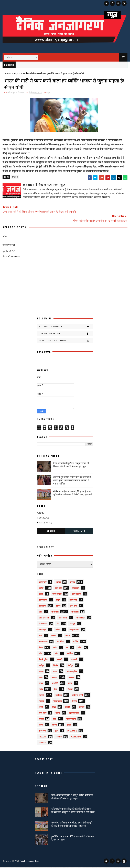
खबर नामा (73, 607)
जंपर (40, 637)
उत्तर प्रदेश (58, 589)
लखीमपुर (59, 696)
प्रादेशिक (70, 654)
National (76, 738)
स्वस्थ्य (41, 726)
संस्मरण (82, 708)
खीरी (40, 613)
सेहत (54, 720)
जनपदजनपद (43, 643)
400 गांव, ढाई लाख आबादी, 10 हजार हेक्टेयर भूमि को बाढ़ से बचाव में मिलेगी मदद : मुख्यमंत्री (73, 494)
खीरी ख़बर (75, 613)
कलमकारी (76, 589)
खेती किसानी (43, 625)
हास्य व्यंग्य (42, 732)
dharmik (72, 732)
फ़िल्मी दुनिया (43, 660)
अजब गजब (43, 583)
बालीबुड (41, 666)
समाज (58, 714)
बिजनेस (56, 666)
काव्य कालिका (77, 595)
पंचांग (55, 648)
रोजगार (70, 690)
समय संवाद (43, 714)
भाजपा (41, 672)
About (40, 514)
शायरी (41, 708)
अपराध (72, 583)
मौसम (41, 684)
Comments (79, 532)
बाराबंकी (74, 660)
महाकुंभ (54, 678)
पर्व (67, 648)
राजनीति (55, 684)
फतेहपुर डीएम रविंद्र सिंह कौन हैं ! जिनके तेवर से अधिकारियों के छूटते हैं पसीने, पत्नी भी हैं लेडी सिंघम (73, 811)
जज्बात (54, 637)
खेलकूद (72, 625)
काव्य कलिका (57, 595)
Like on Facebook (66, 335)
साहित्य (41, 720)
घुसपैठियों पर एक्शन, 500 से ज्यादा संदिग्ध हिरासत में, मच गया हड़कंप (72, 839)
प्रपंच (56, 654)
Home (8, 73)
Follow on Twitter (66, 328)
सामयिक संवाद (74, 714)
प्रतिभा (80, 648)
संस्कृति (67, 708)
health (43, 738)
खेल (58, 625)
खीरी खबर (55, 613)
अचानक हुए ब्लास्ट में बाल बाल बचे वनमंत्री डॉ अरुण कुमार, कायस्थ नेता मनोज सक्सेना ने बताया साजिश (72, 481)
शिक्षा (54, 708)
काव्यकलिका (43, 601)
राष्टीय (70, 684)
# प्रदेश (15, 178)
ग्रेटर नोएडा (42, 631)
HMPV (59, 738)
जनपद (68, 637)
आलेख (41, 589)
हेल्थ (57, 732)
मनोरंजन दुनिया (72, 672)
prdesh (43, 744)
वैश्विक (74, 702)
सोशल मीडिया (71, 720)
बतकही (60, 660)
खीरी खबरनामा (44, 619)
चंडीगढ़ (58, 631)
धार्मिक (76, 643)
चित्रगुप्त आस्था (74, 631)
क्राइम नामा (73, 601)
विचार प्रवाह (58, 702)
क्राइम (58, 601)
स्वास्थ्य (54, 726)
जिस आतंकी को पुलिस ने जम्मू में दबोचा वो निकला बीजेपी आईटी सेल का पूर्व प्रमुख (71, 466)
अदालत (58, 583)
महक (41, 678)
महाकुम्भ (72, 678)
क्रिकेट (58, 607)
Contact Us (43, 519)
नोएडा (41, 648)
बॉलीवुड (70, 666)
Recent (51, 532)
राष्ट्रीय (41, 690)
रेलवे (56, 690)
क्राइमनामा (42, 607)
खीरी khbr (81, 619)
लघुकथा (41, 702)
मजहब (55, 672)
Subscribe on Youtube (66, 342)
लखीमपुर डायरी (77, 696)
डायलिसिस (60, 643)
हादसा (69, 726)
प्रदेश (16, 73)
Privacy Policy (45, 524)
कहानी (41, 595)
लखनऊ (41, 696)
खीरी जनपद (63, 619)
